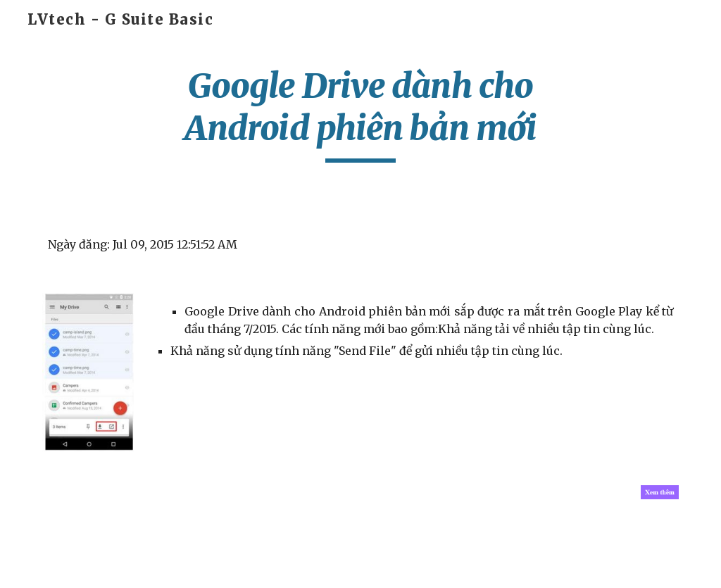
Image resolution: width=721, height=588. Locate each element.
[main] (360, 114)
